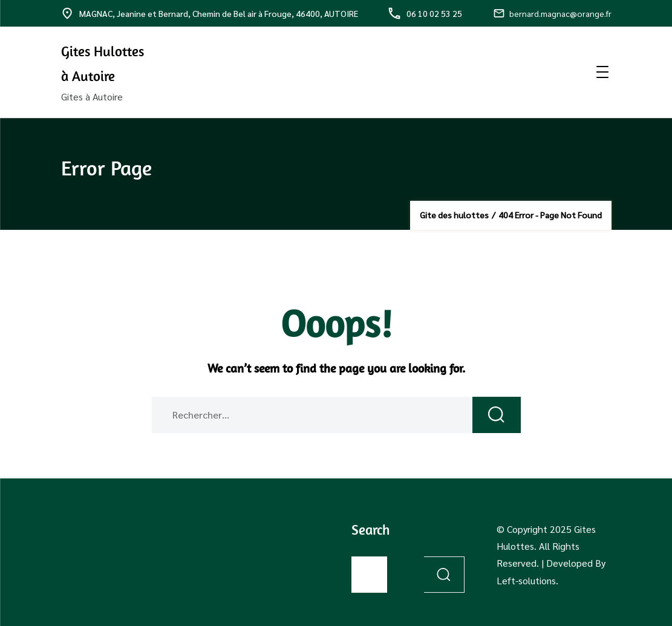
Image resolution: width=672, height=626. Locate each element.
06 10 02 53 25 (425, 13)
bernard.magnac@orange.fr (553, 13)
